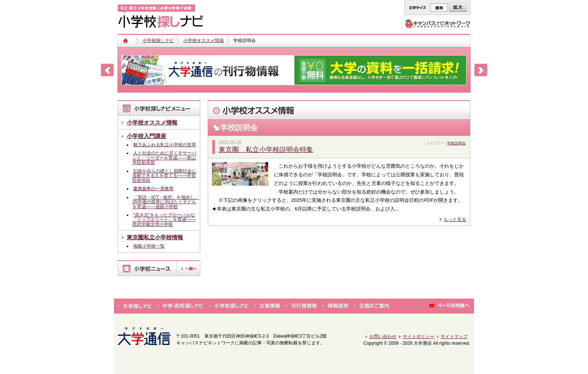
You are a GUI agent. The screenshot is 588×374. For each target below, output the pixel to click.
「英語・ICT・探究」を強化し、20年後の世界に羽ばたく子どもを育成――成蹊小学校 (166, 202)
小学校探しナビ (158, 41)
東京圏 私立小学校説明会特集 (266, 150)
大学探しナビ (135, 306)
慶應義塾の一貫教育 (153, 189)
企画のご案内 (371, 306)
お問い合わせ (383, 336)
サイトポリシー (418, 336)
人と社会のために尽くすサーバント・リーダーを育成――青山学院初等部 (164, 158)
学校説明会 (456, 143)
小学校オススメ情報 (204, 41)
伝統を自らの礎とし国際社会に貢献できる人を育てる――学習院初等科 (164, 176)
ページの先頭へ (450, 306)
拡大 (458, 8)
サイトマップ (454, 336)
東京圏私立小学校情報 (155, 237)
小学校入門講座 (146, 136)
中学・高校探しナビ (181, 306)
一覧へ (188, 268)
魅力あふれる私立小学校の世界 (165, 145)
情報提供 (335, 306)
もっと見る (455, 219)
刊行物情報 (301, 306)
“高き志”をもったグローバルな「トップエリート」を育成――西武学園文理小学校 (164, 220)
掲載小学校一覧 (149, 246)
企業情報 (267, 306)
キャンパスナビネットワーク (437, 24)
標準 (439, 8)
